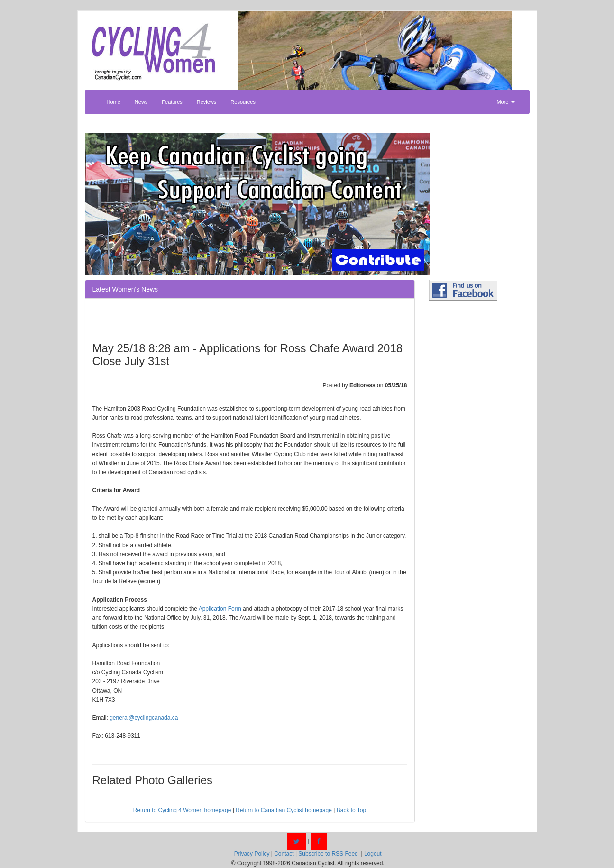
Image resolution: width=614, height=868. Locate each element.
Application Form (220, 609)
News (141, 102)
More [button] (505, 102)
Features (172, 102)
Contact (284, 854)
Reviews (207, 102)
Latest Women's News (125, 289)
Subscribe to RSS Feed (328, 854)
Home (114, 102)
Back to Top (351, 810)
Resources (243, 102)
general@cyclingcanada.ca (144, 718)
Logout (373, 854)
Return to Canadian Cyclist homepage (284, 810)
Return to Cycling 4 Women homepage (182, 810)
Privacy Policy (252, 854)
